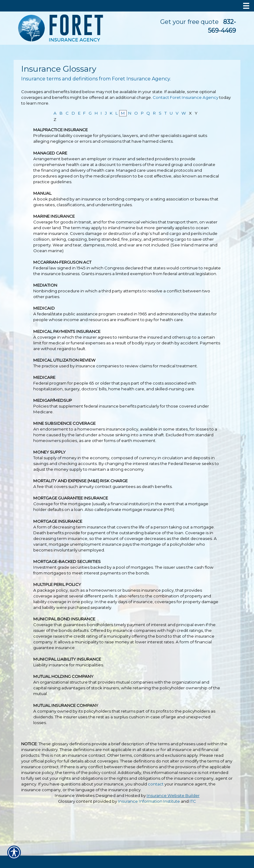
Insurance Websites (75, 795)
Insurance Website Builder (173, 795)
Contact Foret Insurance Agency (186, 97)
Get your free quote (189, 22)
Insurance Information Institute (149, 801)
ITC (193, 801)
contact (156, 784)
